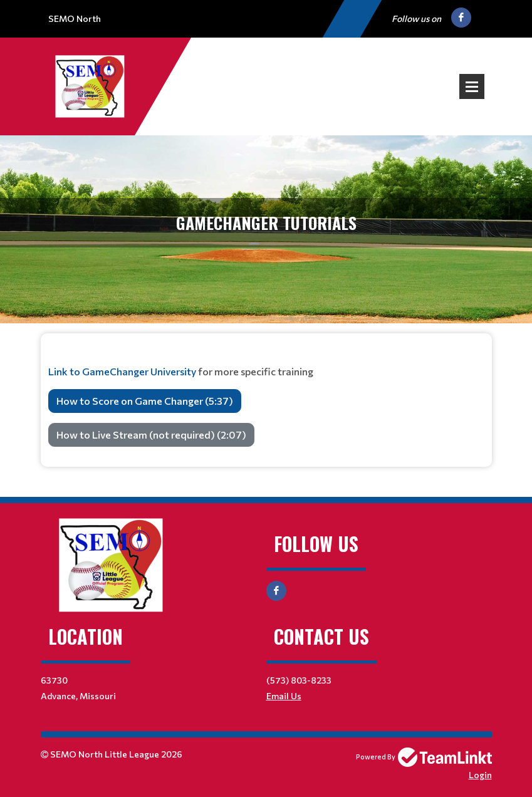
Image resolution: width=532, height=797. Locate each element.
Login (480, 775)
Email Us (284, 696)
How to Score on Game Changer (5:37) (145, 401)
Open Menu (472, 86)
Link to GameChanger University (122, 371)
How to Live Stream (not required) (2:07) (151, 435)
